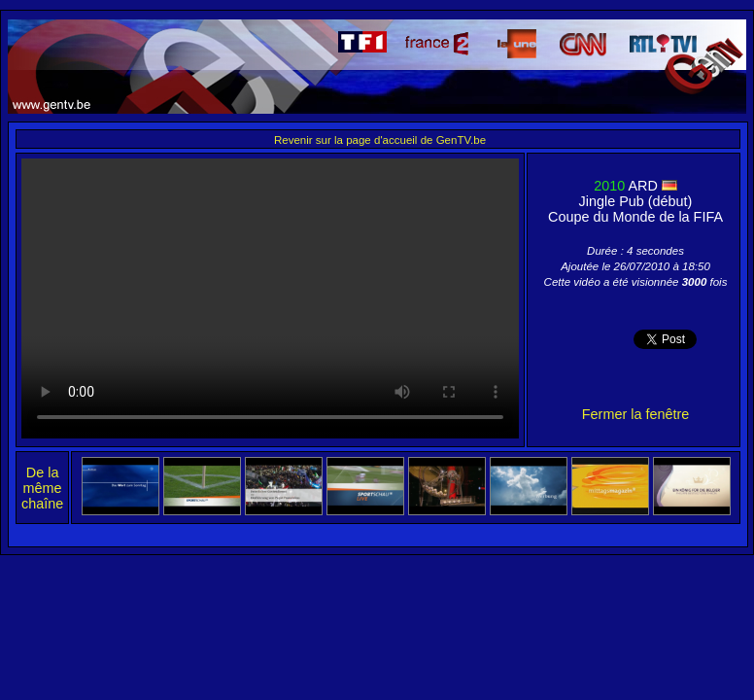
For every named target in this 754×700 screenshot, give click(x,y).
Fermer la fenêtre (635, 414)
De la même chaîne (42, 488)
